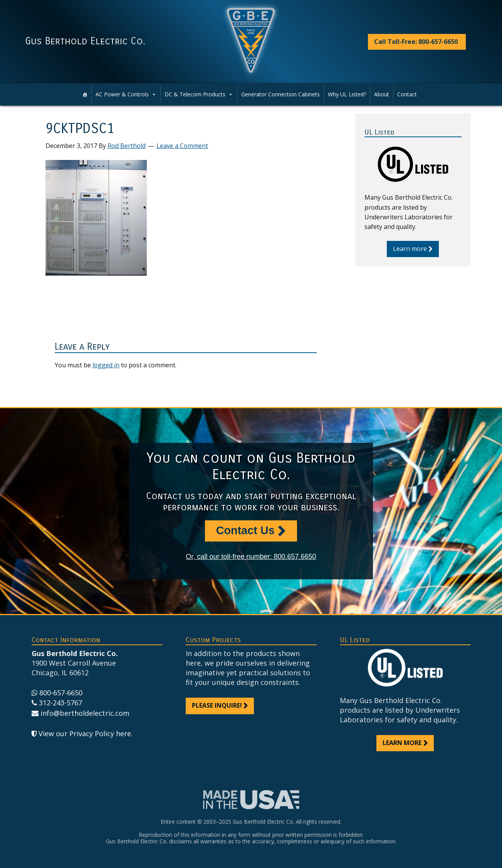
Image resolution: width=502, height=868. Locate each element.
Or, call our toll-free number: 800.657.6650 (251, 557)
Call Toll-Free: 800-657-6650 (416, 42)
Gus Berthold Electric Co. (85, 41)
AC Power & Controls (122, 94)
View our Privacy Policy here (85, 733)
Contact (407, 94)
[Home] (85, 94)
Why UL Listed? (347, 94)
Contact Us (245, 530)
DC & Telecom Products (195, 94)
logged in (106, 365)
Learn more (410, 249)
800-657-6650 (61, 693)
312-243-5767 (60, 703)
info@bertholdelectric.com (85, 713)
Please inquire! (217, 705)
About (382, 94)
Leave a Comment (182, 146)
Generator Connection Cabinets (280, 94)
